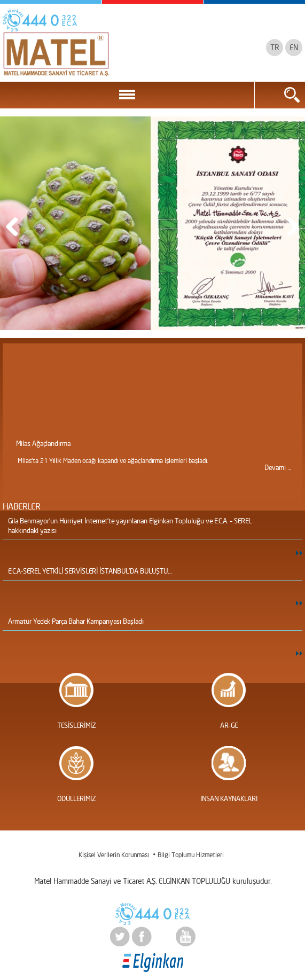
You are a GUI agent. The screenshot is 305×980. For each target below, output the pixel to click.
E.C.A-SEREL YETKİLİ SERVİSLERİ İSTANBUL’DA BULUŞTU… (90, 571)
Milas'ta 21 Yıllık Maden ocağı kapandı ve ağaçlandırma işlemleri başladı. (113, 461)
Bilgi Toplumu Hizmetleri (191, 855)
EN (294, 47)
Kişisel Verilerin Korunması (114, 855)
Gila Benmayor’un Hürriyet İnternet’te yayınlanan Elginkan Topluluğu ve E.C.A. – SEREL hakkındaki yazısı (130, 526)
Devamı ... (277, 467)
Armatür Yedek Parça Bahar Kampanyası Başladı (76, 621)
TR (275, 47)
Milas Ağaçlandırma (43, 443)
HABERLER (21, 506)
